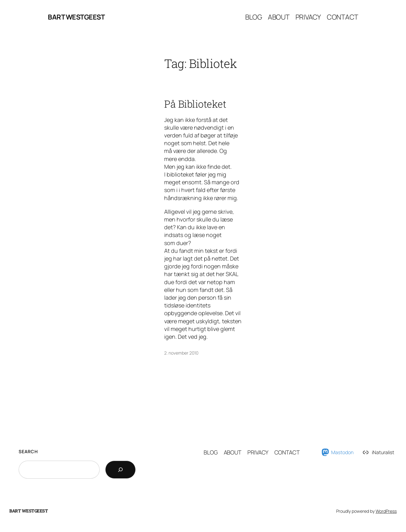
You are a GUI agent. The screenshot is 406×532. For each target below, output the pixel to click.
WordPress (386, 511)
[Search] (120, 470)
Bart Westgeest (76, 17)
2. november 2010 (181, 353)
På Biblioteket (195, 104)
